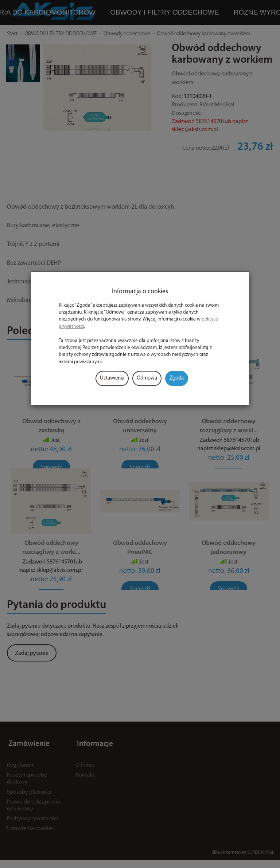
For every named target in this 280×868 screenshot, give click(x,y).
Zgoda (177, 378)
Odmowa (147, 378)
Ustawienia (112, 378)
